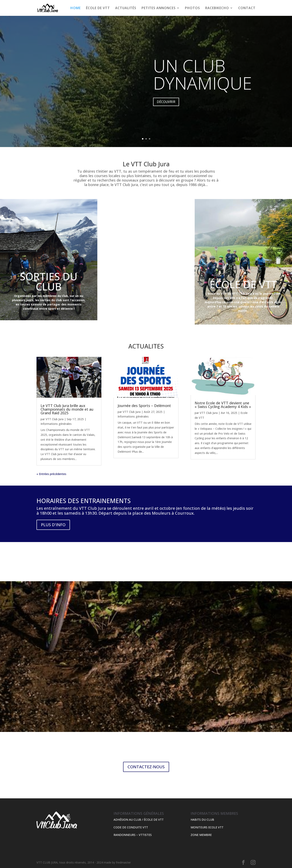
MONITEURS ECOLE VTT (207, 827)
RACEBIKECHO (217, 8)
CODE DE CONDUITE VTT (131, 827)
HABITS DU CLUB (202, 820)
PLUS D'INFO (53, 525)
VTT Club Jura (55, 419)
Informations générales (56, 424)
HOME (76, 8)
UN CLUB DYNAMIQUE (202, 78)
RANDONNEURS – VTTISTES (133, 835)
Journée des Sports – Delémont (144, 406)
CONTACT (247, 8)
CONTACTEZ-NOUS (146, 767)
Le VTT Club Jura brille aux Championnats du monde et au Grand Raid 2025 (67, 409)
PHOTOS (192, 8)
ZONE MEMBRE (201, 835)
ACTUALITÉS (126, 8)
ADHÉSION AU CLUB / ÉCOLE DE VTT (139, 820)
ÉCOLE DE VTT (98, 8)
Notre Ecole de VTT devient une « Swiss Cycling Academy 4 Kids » (223, 405)
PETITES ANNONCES (159, 8)
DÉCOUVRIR (166, 106)
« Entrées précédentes (51, 474)
